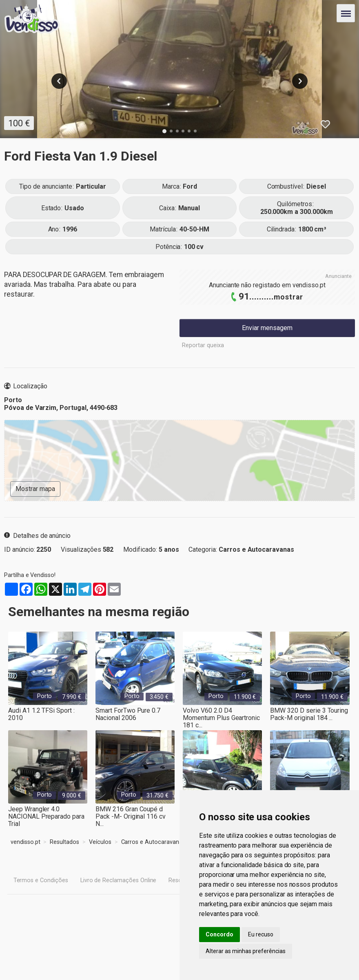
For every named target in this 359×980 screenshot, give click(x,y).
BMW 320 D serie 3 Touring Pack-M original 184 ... (309, 714)
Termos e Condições (41, 880)
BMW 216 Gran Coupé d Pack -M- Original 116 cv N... (131, 813)
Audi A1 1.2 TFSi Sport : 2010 (41, 714)
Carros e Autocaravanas (256, 549)
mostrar (288, 297)
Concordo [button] (219, 934)
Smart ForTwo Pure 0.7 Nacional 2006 (128, 714)
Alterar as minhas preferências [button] (246, 951)
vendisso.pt (309, 285)
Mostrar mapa (35, 489)
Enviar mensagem (267, 328)
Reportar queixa (203, 345)
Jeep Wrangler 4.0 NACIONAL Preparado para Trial (46, 813)
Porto (45, 696)
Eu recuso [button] (261, 934)
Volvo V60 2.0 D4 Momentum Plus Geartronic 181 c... (221, 714)
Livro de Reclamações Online (119, 880)
